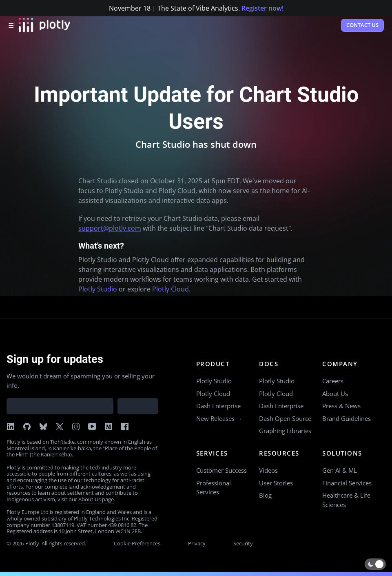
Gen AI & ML (340, 470)
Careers (333, 381)
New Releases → (219, 418)
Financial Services (347, 483)
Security (243, 543)
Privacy (197, 543)
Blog (265, 495)
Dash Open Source (285, 418)
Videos (268, 470)
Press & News (341, 406)
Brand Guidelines (347, 418)
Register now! (262, 8)
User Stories (276, 483)
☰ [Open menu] (11, 25)
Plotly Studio (98, 289)
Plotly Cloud (171, 289)
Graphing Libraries (285, 431)
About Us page (96, 499)
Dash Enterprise (218, 406)
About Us (335, 394)
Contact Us (362, 25)
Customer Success (221, 470)
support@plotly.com (110, 228)
